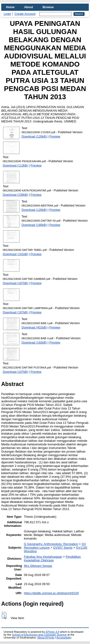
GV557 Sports (63, 548)
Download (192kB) (34, 342)
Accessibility (64, 638)
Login (7, 14)
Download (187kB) (15, 283)
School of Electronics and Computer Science (39, 635)
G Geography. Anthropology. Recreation (51, 544)
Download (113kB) (15, 165)
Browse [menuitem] (48, 7)
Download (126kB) (34, 136)
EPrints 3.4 (52, 632)
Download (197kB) (15, 372)
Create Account (25, 14)
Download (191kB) (15, 254)
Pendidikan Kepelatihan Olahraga (52, 558)
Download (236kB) (15, 195)
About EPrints (46, 638)
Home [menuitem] (10, 7)
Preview (55, 136)
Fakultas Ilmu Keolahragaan (43, 557)
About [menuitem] (29, 7)
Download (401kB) (34, 327)
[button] (4, 615)
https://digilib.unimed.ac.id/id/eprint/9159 (51, 593)
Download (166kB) (34, 225)
